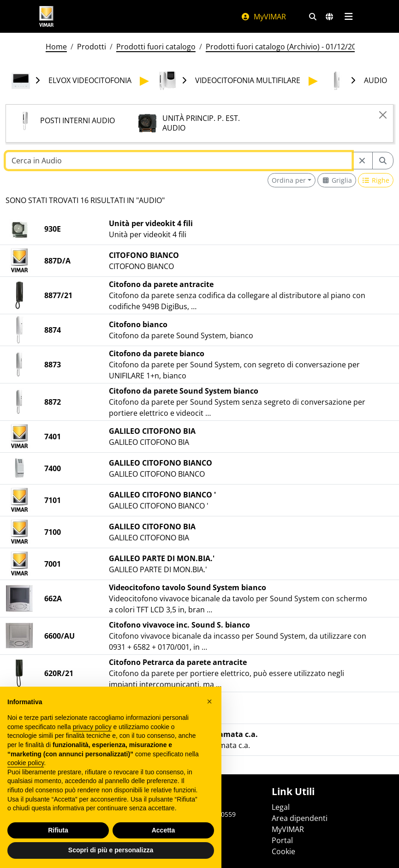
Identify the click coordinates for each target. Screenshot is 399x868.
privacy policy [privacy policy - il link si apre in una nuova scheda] (92, 738)
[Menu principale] (349, 17)
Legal (281, 807)
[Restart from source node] (362, 161)
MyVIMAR (263, 17)
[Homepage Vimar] (47, 16)
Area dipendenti (300, 818)
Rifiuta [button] (58, 841)
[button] (209, 712)
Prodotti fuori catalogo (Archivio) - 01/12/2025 (285, 47)
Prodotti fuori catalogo (156, 47)
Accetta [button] (164, 841)
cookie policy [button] (26, 774)
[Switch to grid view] (337, 180)
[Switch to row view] (376, 180)
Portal (282, 840)
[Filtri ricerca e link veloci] (313, 17)
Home (56, 47)
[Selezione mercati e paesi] (329, 17)
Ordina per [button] (289, 180)
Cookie (283, 851)
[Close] (383, 115)
